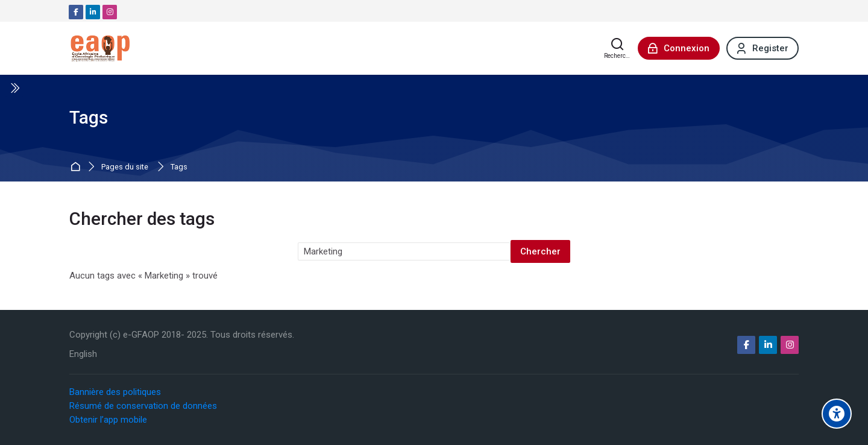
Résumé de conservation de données (143, 406)
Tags (179, 167)
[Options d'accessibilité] (837, 414)
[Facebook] (76, 12)
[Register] (763, 48)
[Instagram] (110, 12)
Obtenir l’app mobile (108, 420)
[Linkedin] (93, 12)
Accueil (77, 167)
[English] (83, 354)
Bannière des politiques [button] (115, 392)
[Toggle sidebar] (14, 88)
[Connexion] (679, 48)
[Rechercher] (618, 48)
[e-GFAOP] (100, 48)
